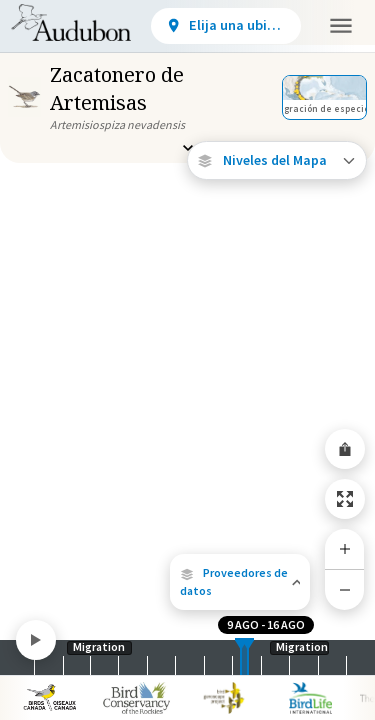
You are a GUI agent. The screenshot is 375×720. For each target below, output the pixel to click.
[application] (187, 360)
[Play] (36, 640)
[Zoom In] (345, 549)
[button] (240, 582)
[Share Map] (345, 449)
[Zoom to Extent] (345, 499)
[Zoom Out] (345, 589)
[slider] (241, 657)
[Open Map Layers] (277, 160)
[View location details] (226, 26)
